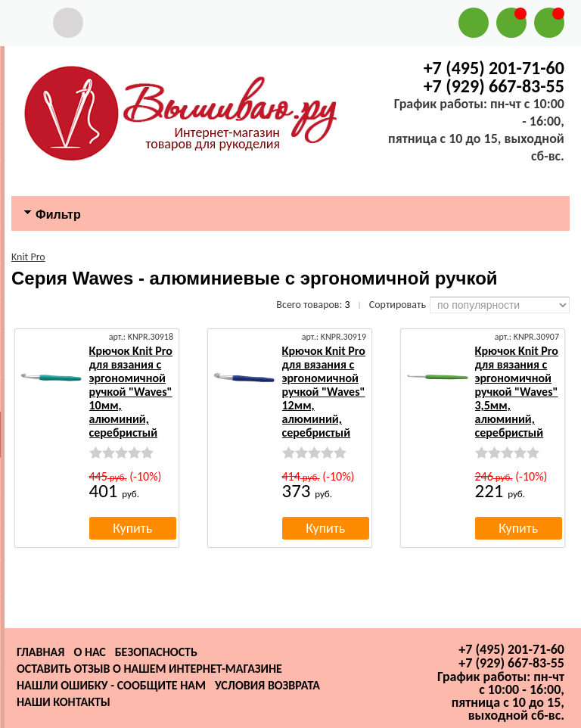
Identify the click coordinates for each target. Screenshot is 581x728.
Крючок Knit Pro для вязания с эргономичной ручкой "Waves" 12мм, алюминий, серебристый (324, 392)
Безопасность (156, 652)
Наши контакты (64, 702)
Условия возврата (267, 685)
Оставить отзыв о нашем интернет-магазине (149, 669)
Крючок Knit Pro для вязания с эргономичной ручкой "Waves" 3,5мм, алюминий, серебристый (517, 392)
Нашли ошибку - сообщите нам (111, 685)
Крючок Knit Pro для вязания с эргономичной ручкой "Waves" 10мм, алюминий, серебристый (131, 392)
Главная (40, 652)
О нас (89, 652)
